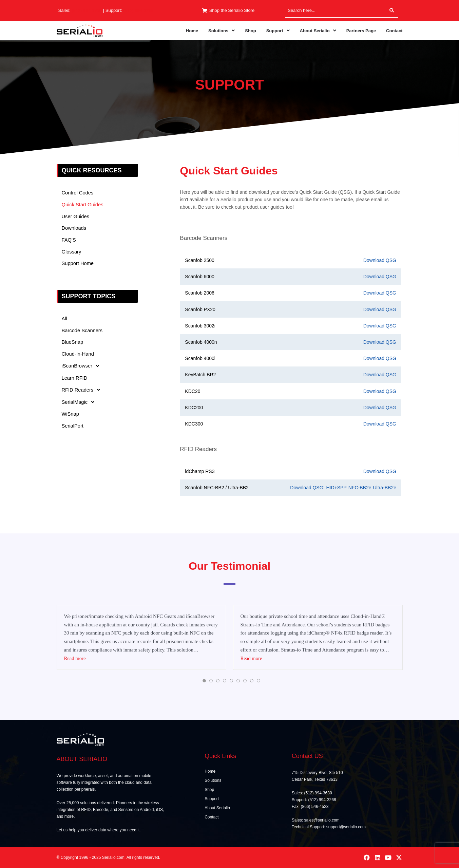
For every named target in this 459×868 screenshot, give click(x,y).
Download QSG (380, 260)
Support (278, 31)
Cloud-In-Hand (78, 355)
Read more (75, 658)
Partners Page (361, 31)
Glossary (72, 252)
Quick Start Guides (83, 205)
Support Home (78, 264)
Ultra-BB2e (384, 488)
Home (192, 31)
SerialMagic (80, 403)
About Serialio (318, 31)
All (65, 319)
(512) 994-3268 (139, 10)
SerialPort (73, 427)
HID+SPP (336, 488)
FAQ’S (69, 240)
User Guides (76, 217)
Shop (251, 31)
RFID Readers (83, 391)
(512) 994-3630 (87, 10)
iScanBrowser (83, 367)
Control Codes (78, 193)
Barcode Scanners (83, 331)
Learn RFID (75, 379)
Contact (394, 31)
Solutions (222, 31)
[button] (222, 31)
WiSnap (71, 416)
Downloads (74, 229)
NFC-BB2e (360, 488)
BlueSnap (73, 343)
